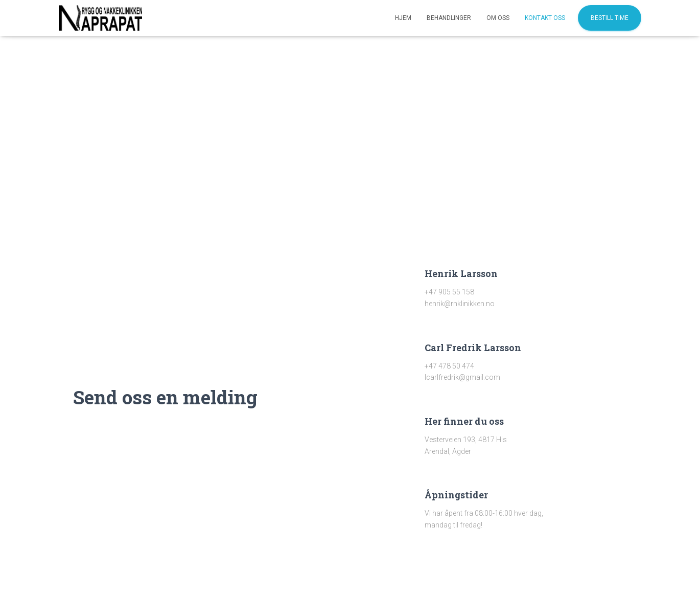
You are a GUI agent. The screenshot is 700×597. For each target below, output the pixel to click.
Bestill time (610, 18)
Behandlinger (449, 18)
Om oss (498, 18)
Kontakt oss (545, 18)
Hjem (403, 18)
